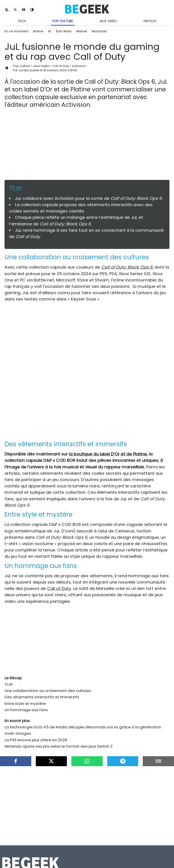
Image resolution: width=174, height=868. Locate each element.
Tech (22, 21)
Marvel (82, 31)
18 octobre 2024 (55, 70)
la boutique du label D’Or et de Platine (108, 454)
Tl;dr (9, 684)
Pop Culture (63, 21)
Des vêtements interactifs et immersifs (42, 697)
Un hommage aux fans (26, 710)
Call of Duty (59, 588)
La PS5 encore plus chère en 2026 (36, 740)
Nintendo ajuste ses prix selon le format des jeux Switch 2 (59, 746)
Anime (38, 31)
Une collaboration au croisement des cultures (48, 691)
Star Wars (64, 31)
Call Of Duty (61, 66)
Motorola (99, 31)
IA (50, 31)
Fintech (150, 21)
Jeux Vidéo (108, 21)
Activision (79, 66)
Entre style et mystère (25, 703)
